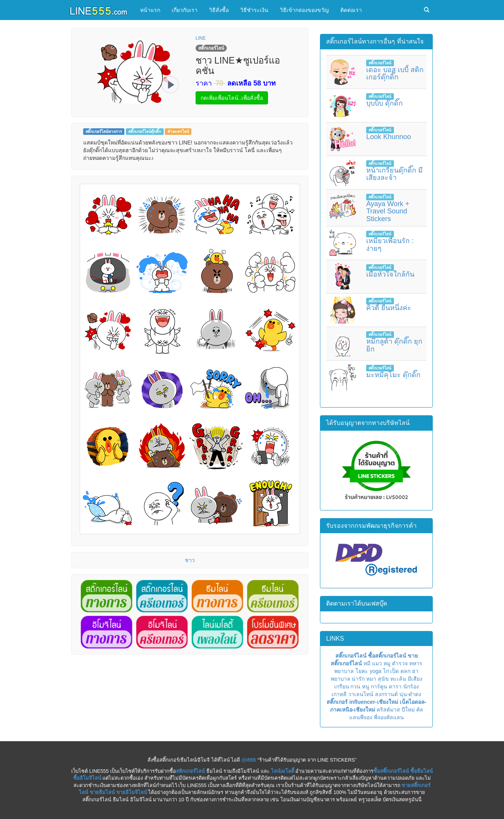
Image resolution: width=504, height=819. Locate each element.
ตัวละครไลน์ (178, 131)
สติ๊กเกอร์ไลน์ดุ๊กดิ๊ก (145, 131)
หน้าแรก (150, 10)
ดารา (395, 686)
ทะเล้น (398, 679)
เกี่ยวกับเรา (185, 10)
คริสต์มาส (388, 710)
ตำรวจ (400, 663)
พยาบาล (344, 671)
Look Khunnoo (388, 137)
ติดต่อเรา (351, 10)
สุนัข (383, 679)
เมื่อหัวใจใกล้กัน (390, 274)
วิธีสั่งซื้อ (219, 10)
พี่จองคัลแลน (389, 717)
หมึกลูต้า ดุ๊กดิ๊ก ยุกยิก (394, 345)
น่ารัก (358, 679)
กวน (355, 686)
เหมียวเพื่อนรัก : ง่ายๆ (390, 245)
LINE (201, 38)
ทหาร (416, 663)
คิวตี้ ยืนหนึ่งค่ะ (389, 308)
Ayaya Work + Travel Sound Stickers (388, 211)
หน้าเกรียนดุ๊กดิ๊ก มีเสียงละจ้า (394, 174)
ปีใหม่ (408, 710)
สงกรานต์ (386, 694)
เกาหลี (339, 694)
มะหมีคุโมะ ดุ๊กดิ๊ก (393, 375)
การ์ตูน (379, 686)
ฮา (415, 671)
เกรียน (342, 686)
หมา (371, 679)
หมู (387, 663)
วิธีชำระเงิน (254, 10)
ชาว (190, 560)
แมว (377, 663)
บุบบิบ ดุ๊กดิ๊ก (384, 103)
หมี (367, 663)
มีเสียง (415, 679)
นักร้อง (411, 686)
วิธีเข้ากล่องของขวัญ (304, 10)
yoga (375, 671)
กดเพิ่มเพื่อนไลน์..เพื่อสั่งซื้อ (232, 98)
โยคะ (362, 671)
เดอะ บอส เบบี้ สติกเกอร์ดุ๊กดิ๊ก (395, 74)
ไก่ (386, 671)
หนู (366, 686)
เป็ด (394, 671)
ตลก (405, 671)
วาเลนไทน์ (361, 694)
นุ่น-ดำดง (410, 694)
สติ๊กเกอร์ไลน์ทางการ (104, 131)
